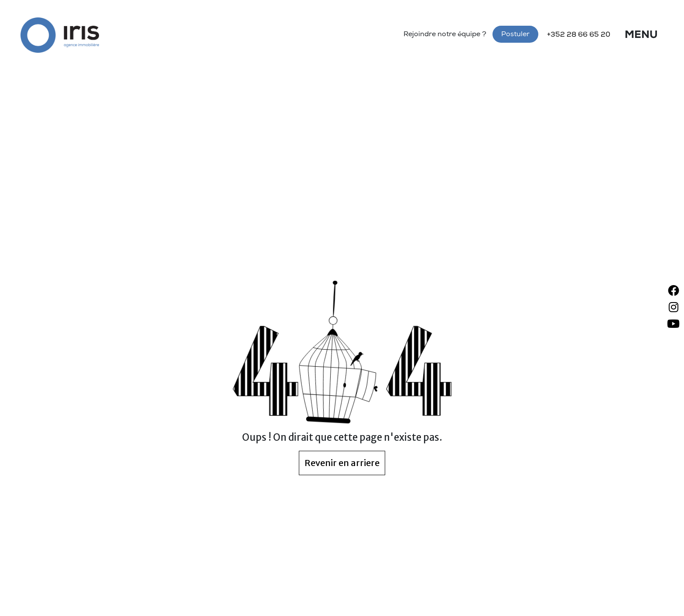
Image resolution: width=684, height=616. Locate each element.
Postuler (515, 35)
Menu (641, 36)
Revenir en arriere (342, 463)
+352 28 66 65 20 (579, 35)
